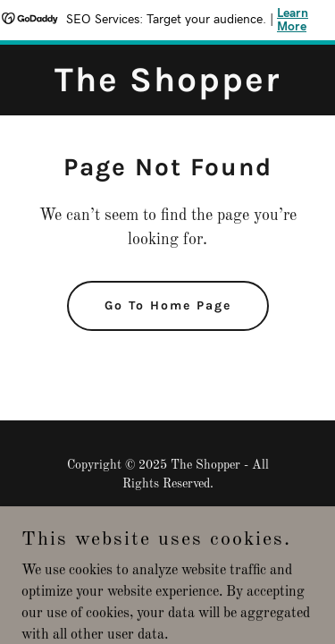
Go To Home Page (168, 305)
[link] (167, 88)
